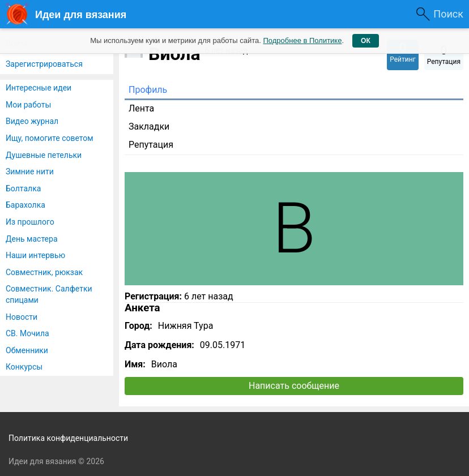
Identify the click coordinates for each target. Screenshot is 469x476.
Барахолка (25, 205)
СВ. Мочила (27, 333)
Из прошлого (30, 222)
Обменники (27, 350)
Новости (22, 317)
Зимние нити (30, 171)
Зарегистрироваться (44, 64)
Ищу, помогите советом (50, 138)
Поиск (448, 14)
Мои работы (28, 105)
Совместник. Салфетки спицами (49, 294)
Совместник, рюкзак (44, 272)
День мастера (32, 239)
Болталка (23, 188)
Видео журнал (32, 121)
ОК (366, 41)
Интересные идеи (39, 88)
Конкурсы (24, 367)
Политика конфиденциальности (68, 438)
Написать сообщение (294, 386)
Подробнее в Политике (302, 40)
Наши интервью (35, 255)
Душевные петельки (44, 155)
